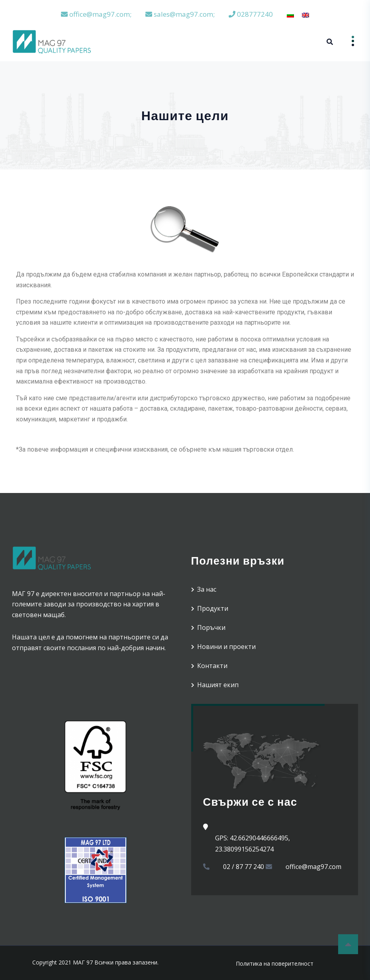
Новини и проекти (226, 647)
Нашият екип (218, 685)
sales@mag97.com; (180, 14)
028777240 (251, 14)
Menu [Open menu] (347, 41)
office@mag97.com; (96, 14)
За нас (207, 589)
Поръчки (211, 627)
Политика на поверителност (275, 963)
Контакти (212, 666)
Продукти (213, 608)
